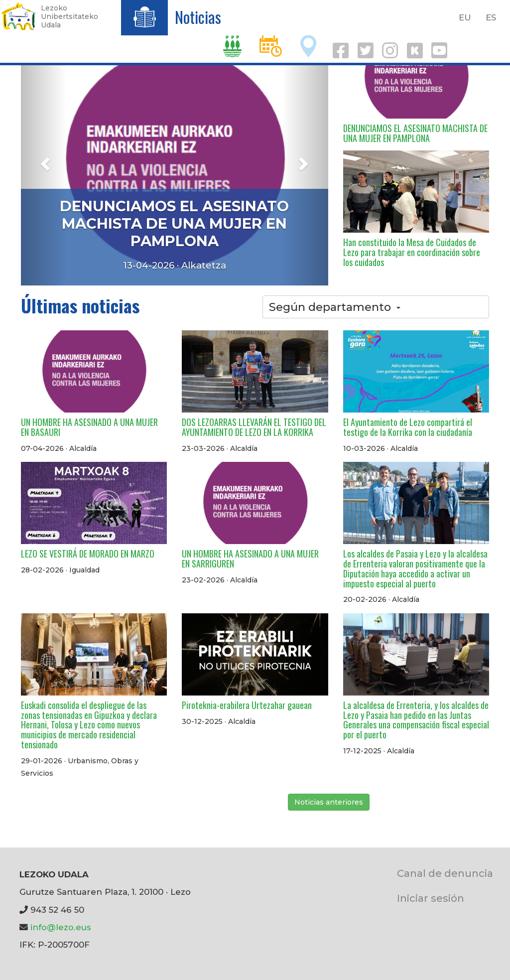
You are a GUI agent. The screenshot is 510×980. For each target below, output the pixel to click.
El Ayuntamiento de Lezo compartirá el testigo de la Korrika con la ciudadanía (408, 427)
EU (465, 17)
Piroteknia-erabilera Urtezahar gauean (247, 705)
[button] (44, 161)
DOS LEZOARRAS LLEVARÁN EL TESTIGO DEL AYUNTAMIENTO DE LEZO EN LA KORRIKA (254, 427)
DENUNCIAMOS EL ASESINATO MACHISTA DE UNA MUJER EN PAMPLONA (174, 223)
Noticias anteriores (329, 802)
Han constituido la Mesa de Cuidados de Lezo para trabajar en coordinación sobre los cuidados (412, 252)
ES (491, 17)
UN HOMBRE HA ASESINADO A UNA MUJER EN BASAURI (89, 427)
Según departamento (335, 307)
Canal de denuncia (445, 873)
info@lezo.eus (61, 927)
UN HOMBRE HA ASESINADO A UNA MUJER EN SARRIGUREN (250, 559)
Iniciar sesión (431, 898)
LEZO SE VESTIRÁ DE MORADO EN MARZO (88, 554)
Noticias (198, 17)
